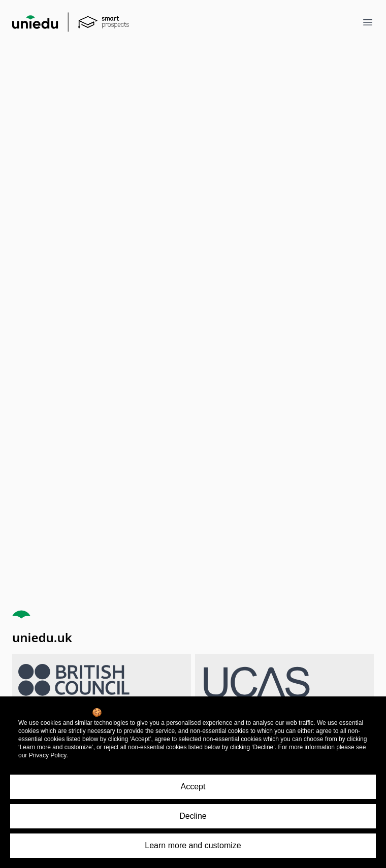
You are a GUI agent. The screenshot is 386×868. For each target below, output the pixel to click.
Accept (193, 787)
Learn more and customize (193, 845)
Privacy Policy (48, 755)
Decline (193, 816)
